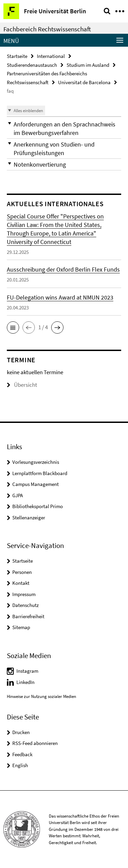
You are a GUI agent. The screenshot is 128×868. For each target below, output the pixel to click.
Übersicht (22, 385)
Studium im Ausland (88, 65)
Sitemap (21, 627)
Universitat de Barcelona (84, 82)
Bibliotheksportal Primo (38, 506)
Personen (22, 572)
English (20, 765)
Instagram (27, 671)
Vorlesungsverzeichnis (36, 462)
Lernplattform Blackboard (40, 473)
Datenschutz (25, 605)
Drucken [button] (21, 732)
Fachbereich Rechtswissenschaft (47, 29)
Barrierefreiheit (28, 616)
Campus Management (35, 484)
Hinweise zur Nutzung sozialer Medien (41, 696)
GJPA (18, 495)
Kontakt (21, 583)
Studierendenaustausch (32, 65)
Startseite (17, 56)
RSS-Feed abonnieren (35, 743)
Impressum (24, 594)
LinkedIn (25, 682)
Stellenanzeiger (29, 517)
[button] (64, 128)
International (51, 56)
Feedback (22, 754)
